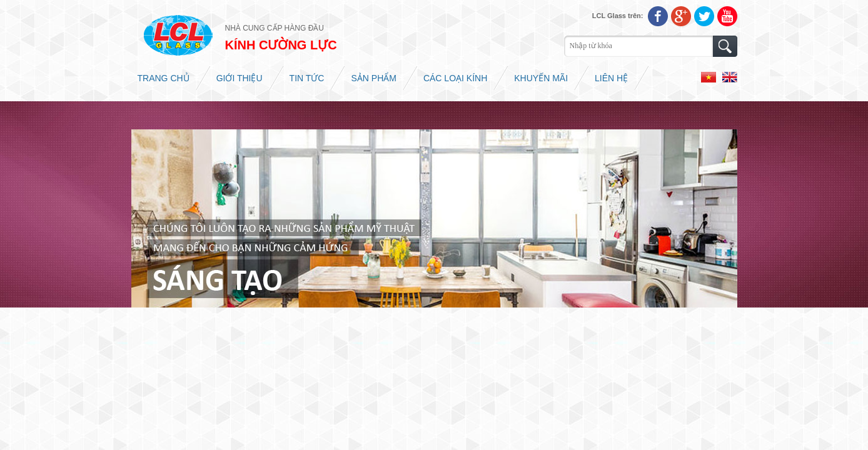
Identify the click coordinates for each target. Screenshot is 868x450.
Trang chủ (164, 78)
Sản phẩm (373, 78)
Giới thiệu (240, 78)
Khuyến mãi (541, 78)
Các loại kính (455, 78)
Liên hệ (611, 78)
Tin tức (307, 78)
